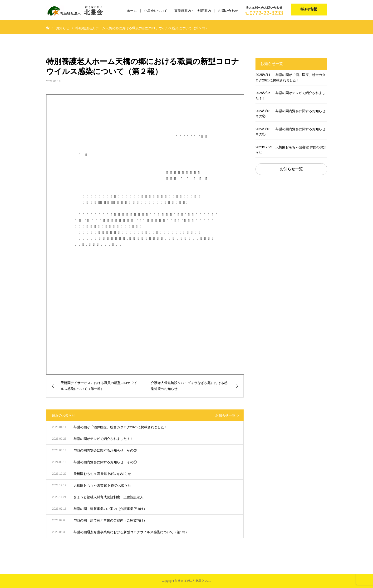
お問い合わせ (228, 11)
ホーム (132, 11)
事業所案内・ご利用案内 (193, 11)
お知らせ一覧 (225, 415)
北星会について (156, 11)
